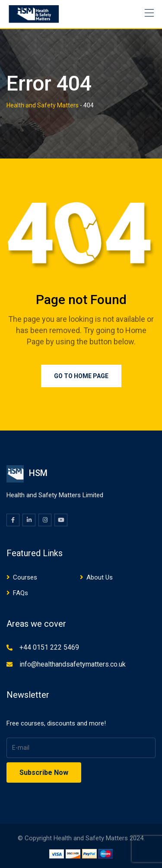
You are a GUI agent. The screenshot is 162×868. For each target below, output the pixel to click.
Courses (25, 577)
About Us (100, 577)
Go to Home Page (81, 376)
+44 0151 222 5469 (49, 647)
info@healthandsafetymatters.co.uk (73, 664)
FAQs (21, 593)
